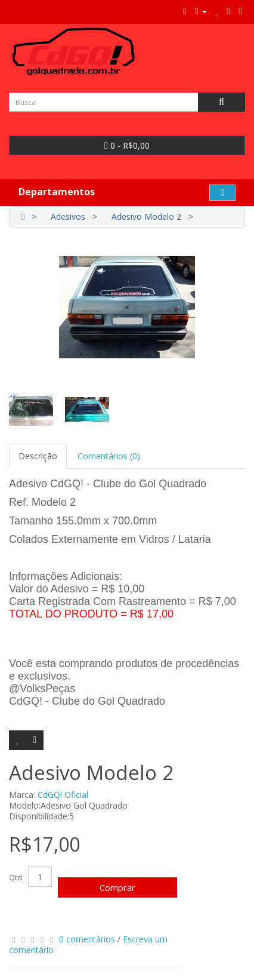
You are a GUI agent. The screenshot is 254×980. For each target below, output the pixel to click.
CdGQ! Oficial (63, 795)
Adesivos (68, 216)
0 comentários (87, 939)
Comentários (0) (109, 456)
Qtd (16, 878)
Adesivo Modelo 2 (146, 216)
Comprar (117, 887)
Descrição (38, 456)
